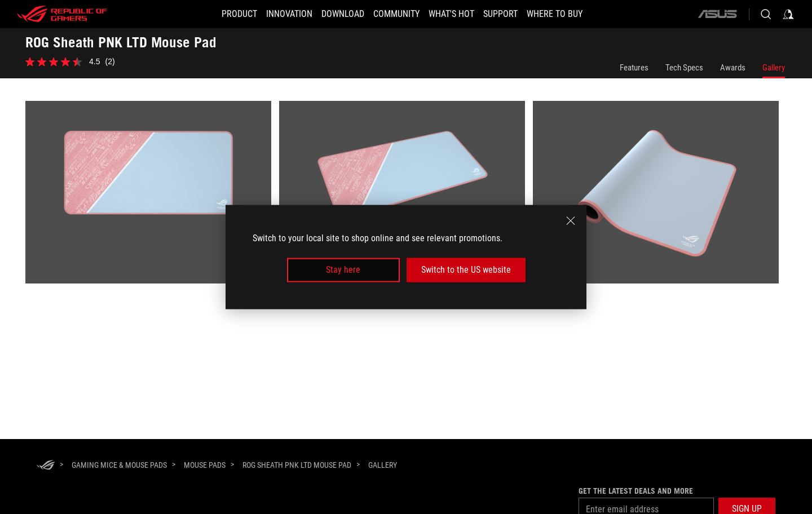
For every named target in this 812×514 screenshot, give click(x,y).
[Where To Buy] (575, 14)
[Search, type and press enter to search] (766, 14)
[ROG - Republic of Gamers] (62, 14)
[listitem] (152, 196)
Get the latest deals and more (636, 491)
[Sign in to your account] (788, 14)
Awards (733, 68)
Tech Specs (684, 68)
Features (634, 68)
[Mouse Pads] (205, 465)
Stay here (343, 270)
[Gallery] (383, 466)
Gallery (774, 68)
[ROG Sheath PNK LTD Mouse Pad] (297, 465)
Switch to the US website (466, 270)
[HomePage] (46, 466)
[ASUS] (717, 14)
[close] (571, 221)
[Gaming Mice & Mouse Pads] (119, 465)
